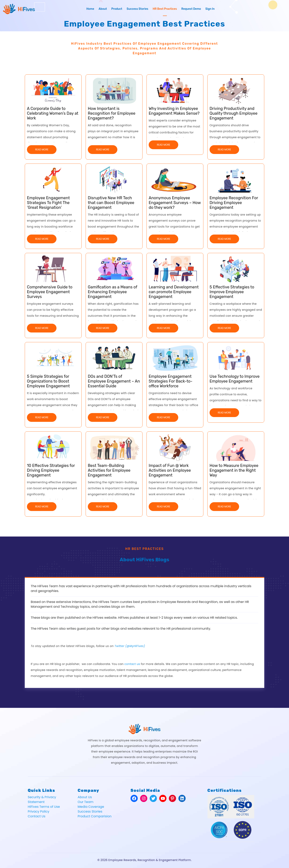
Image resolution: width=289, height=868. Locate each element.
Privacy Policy (39, 811)
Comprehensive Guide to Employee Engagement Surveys (50, 292)
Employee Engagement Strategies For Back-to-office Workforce (171, 381)
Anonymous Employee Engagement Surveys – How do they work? (175, 203)
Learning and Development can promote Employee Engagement (174, 292)
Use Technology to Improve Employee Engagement (235, 379)
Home (90, 9)
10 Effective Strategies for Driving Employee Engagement (51, 470)
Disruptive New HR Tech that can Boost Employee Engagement (111, 203)
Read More (42, 149)
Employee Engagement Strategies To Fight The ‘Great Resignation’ (48, 203)
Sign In (210, 9)
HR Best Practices (165, 9)
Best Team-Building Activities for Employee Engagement (109, 470)
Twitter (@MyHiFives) (130, 646)
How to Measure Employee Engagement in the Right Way (234, 470)
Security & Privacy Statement (42, 799)
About (103, 9)
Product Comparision (95, 816)
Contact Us (37, 816)
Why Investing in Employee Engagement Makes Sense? (174, 111)
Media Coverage (91, 807)
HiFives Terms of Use (44, 807)
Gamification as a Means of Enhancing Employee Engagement (112, 292)
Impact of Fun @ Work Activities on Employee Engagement (170, 470)
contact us (132, 664)
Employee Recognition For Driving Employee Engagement (234, 203)
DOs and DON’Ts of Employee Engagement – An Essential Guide (114, 381)
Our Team (86, 802)
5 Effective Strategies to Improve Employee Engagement (232, 292)
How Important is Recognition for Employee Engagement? (112, 113)
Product (117, 9)
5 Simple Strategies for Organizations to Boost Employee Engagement (48, 381)
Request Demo (191, 9)
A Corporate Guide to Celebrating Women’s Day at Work (53, 113)
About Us (85, 797)
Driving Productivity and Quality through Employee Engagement (234, 113)
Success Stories (137, 9)
